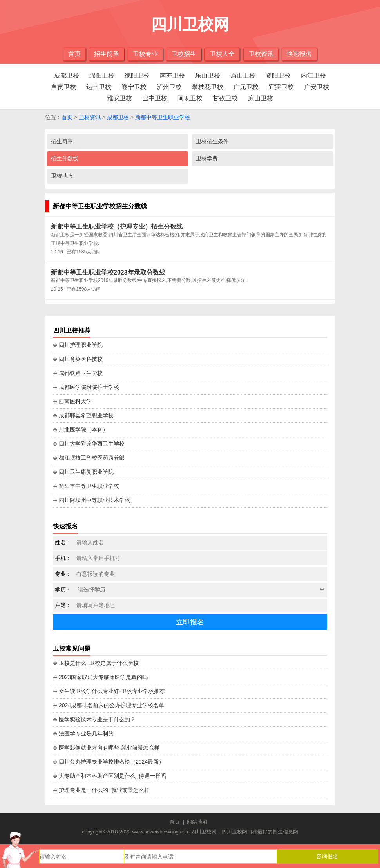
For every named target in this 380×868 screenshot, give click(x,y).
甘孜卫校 (225, 98)
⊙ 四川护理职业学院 (78, 345)
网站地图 (197, 822)
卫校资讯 (261, 54)
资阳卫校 (278, 76)
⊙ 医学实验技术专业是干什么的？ (94, 719)
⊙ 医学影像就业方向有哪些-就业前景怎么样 (106, 748)
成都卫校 (67, 76)
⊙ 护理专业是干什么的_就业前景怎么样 (101, 790)
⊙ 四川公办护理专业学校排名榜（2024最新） (109, 762)
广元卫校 (246, 87)
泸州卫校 (169, 87)
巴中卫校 (155, 98)
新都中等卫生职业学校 (163, 117)
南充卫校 (172, 76)
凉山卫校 (261, 98)
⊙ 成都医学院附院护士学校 (86, 387)
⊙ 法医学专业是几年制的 (83, 733)
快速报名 (299, 54)
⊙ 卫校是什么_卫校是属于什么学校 (96, 663)
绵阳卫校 (102, 76)
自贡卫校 (63, 87)
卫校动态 (62, 176)
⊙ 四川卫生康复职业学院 (83, 472)
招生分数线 (65, 158)
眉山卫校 (243, 76)
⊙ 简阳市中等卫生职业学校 (86, 486)
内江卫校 (313, 76)
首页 (74, 54)
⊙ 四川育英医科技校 (78, 359)
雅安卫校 (119, 98)
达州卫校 (99, 87)
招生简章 (107, 54)
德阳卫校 (137, 76)
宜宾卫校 (281, 87)
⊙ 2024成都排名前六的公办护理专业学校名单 (109, 705)
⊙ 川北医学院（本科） (81, 429)
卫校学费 (207, 158)
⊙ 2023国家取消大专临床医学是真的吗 (100, 677)
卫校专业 (145, 54)
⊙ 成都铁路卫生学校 (78, 373)
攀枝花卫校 (208, 87)
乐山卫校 (208, 76)
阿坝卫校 (190, 98)
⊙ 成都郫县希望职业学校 (83, 415)
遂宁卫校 (134, 87)
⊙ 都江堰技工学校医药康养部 (89, 458)
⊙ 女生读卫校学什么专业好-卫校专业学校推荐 (109, 691)
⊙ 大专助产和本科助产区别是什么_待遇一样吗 (109, 776)
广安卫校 (317, 87)
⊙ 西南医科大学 (72, 401)
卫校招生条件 (212, 141)
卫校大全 (222, 54)
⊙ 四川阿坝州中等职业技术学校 (91, 500)
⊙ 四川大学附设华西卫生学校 (89, 444)
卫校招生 (184, 54)
